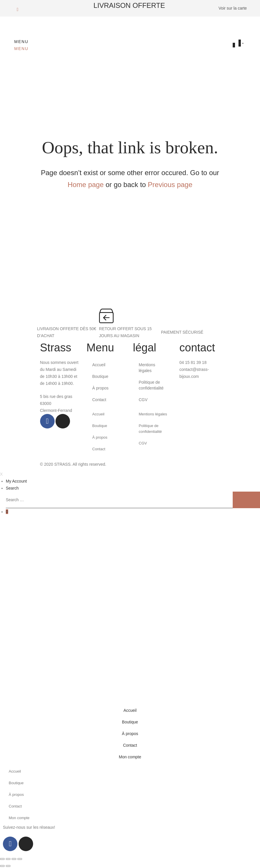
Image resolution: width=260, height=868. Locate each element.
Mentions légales (147, 368)
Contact (99, 400)
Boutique (100, 376)
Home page (86, 185)
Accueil (99, 365)
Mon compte (130, 757)
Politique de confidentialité (151, 385)
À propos (101, 388)
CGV (143, 400)
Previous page (170, 185)
